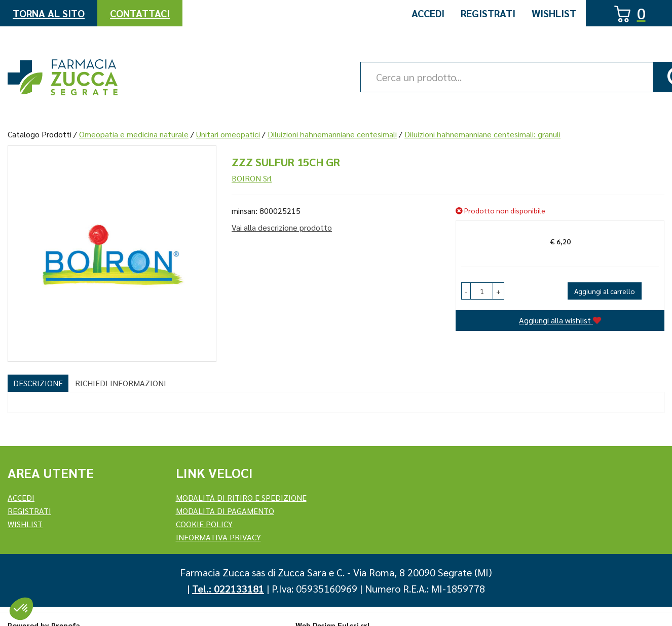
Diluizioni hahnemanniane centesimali (332, 134)
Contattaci (140, 13)
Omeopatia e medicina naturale (134, 134)
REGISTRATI (29, 511)
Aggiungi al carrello (605, 291)
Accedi (428, 13)
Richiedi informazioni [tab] (121, 383)
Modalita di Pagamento (225, 511)
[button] (466, 291)
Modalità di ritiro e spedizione (241, 498)
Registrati (488, 13)
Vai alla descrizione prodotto (282, 227)
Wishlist (554, 13)
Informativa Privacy (218, 537)
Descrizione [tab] (38, 383)
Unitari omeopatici (228, 134)
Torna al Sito (49, 13)
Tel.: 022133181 (228, 588)
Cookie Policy (204, 524)
